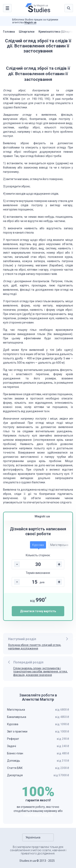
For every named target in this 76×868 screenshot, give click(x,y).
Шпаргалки (27, 32)
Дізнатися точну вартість (38, 611)
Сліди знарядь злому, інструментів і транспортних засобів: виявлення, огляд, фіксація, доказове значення (40, 672)
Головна (9, 32)
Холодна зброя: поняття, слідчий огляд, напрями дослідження (35, 647)
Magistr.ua (30, 22)
